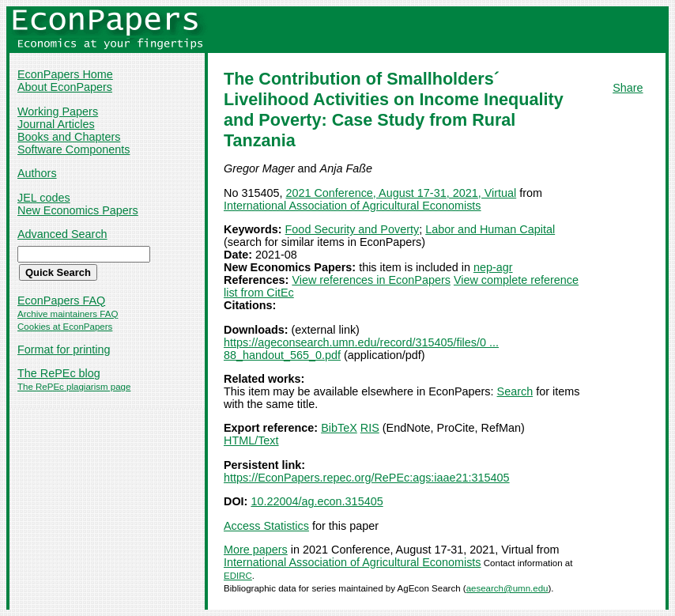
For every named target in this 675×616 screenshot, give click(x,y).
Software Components (74, 149)
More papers (256, 550)
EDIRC (238, 576)
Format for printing (64, 350)
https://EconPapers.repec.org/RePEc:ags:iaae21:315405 (367, 478)
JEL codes (44, 198)
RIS (370, 428)
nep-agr (493, 267)
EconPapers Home (65, 74)
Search (515, 391)
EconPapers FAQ (61, 300)
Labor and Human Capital (490, 229)
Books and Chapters (69, 137)
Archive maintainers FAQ (68, 314)
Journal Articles (56, 124)
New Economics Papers (78, 210)
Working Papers (58, 111)
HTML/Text (251, 440)
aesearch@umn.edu (507, 588)
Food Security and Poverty (353, 229)
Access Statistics (266, 526)
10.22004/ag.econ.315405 (317, 501)
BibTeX (339, 428)
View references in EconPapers (371, 280)
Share (628, 88)
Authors (37, 173)
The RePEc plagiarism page (74, 387)
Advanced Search (62, 234)
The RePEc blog (59, 373)
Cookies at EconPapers (65, 327)
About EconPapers (65, 87)
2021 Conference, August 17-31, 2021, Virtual (401, 193)
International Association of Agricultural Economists (353, 206)
